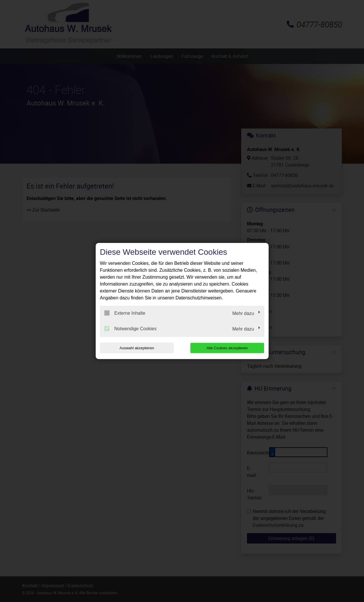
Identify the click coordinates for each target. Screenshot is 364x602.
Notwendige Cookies (131, 329)
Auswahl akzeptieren (137, 348)
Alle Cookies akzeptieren (227, 348)
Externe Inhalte (125, 313)
